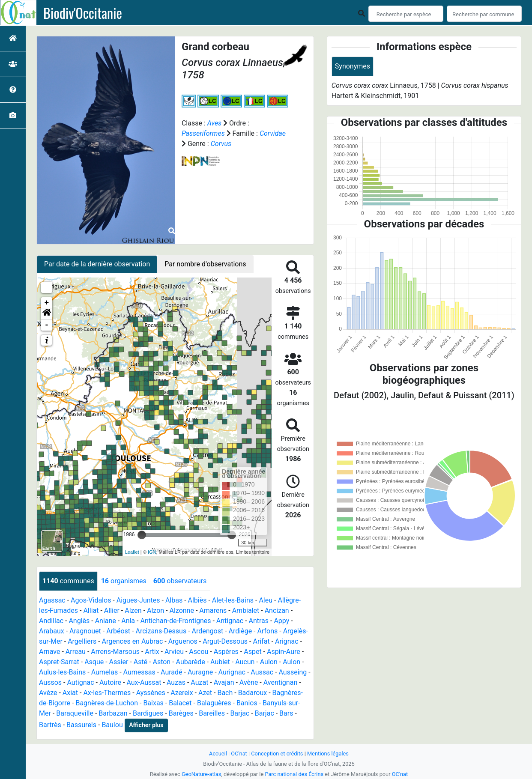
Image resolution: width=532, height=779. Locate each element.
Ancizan (277, 610)
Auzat (199, 682)
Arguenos (183, 641)
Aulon (269, 662)
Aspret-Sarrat (59, 662)
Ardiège (241, 631)
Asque (94, 662)
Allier (112, 610)
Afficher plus (146, 725)
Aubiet (220, 662)
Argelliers (82, 641)
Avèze (48, 693)
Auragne (200, 672)
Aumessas (139, 672)
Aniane (106, 621)
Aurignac (232, 672)
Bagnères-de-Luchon (107, 703)
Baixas (153, 703)
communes (68, 581)
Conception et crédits (277, 754)
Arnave (49, 652)
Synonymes (353, 66)
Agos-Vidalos (91, 600)
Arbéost (118, 631)
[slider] (142, 535)
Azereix (182, 693)
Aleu (266, 600)
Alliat (91, 610)
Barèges (181, 713)
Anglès (79, 621)
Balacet (180, 703)
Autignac (80, 682)
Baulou (112, 725)
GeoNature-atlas (202, 774)
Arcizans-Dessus (161, 631)
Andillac (51, 621)
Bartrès (50, 725)
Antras (259, 621)
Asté (140, 662)
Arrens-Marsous (115, 652)
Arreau (76, 652)
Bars (286, 713)
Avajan (224, 682)
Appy (281, 621)
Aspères (226, 652)
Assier (119, 662)
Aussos (50, 682)
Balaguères (214, 703)
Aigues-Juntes (138, 600)
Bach (225, 693)
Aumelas (105, 672)
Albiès (197, 600)
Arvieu (174, 652)
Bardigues (148, 713)
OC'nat (239, 754)
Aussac (262, 672)
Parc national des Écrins (294, 774)
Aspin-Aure (284, 652)
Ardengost (208, 631)
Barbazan (113, 713)
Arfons (268, 631)
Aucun (245, 662)
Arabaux (52, 631)
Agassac (52, 600)
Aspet (253, 652)
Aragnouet (85, 631)
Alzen (133, 610)
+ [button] (47, 303)
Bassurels (81, 725)
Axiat (70, 693)
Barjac (240, 713)
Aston (161, 662)
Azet (205, 693)
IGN (152, 552)
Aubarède (191, 662)
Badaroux (253, 693)
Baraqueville (75, 713)
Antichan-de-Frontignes (175, 621)
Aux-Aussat (144, 682)
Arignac (287, 641)
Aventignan (281, 682)
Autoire (110, 682)
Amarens (213, 610)
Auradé (172, 672)
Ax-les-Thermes (107, 693)
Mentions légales (328, 754)
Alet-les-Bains (233, 600)
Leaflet (132, 552)
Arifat (261, 641)
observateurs (180, 581)
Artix (152, 652)
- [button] (47, 325)
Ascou (199, 652)
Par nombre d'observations (205, 264)
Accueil (218, 754)
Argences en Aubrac (133, 641)
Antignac (230, 621)
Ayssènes (151, 693)
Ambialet (246, 610)
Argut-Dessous (225, 641)
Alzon (155, 610)
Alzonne (181, 610)
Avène (249, 682)
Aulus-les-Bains (62, 672)
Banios (247, 703)
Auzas (176, 682)
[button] (47, 314)
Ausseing (293, 672)
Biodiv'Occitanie (83, 13)
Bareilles (212, 713)
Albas (174, 600)
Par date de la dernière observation (97, 264)
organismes (124, 581)
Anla (128, 621)
